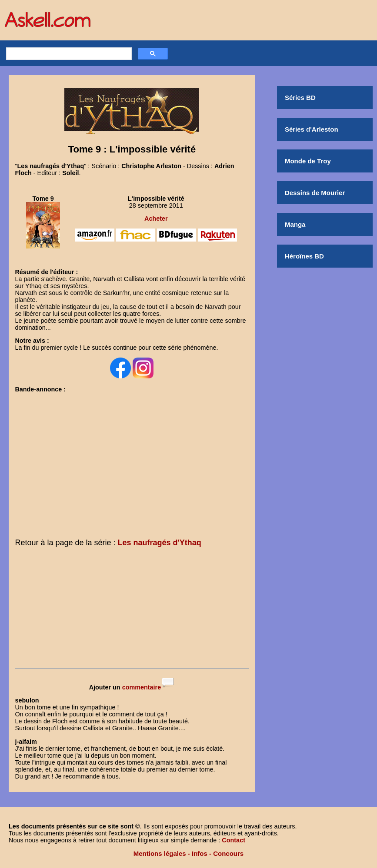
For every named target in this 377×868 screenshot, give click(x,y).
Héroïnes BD (304, 256)
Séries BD (300, 98)
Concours (228, 853)
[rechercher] (68, 54)
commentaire (142, 687)
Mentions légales (160, 853)
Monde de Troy (308, 161)
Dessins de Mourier (315, 193)
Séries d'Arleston (312, 129)
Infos (200, 853)
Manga (295, 224)
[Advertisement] (132, 610)
